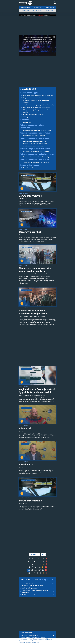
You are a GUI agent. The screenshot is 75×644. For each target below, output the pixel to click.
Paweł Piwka (26, 465)
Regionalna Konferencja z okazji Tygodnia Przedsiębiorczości (37, 391)
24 (32, 570)
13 (40, 564)
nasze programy (25, 7)
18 (35, 567)
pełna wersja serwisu (26, 633)
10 (32, 564)
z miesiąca (43, 580)
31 (32, 573)
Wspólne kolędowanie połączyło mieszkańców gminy (37, 105)
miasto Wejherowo (26, 248)
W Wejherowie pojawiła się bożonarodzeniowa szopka (35, 111)
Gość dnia (25, 120)
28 (37, 558)
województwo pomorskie (28, 175)
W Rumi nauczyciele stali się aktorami (34, 136)
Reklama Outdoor (37, 10)
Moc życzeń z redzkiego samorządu (34, 146)
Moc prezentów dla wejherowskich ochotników (35, 107)
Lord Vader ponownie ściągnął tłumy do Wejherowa (36, 95)
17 (32, 567)
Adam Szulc (25, 428)
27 (35, 558)
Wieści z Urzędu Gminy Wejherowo (35, 149)
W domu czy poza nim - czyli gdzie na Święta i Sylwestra (34, 101)
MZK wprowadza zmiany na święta (31, 117)
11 (35, 564)
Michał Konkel (27, 122)
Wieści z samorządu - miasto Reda (35, 138)
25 (29, 558)
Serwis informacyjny (29, 93)
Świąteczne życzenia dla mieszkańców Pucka (36, 162)
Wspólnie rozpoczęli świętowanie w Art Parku (36, 152)
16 (29, 567)
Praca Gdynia (25, 10)
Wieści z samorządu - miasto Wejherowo (32, 126)
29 (40, 558)
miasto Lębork (25, 444)
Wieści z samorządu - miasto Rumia (35, 133)
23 (29, 570)
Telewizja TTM (36, 637)
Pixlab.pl (43, 637)
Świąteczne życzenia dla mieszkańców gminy (36, 157)
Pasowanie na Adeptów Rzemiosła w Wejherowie (33, 312)
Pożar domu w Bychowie (28, 168)
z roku (51, 580)
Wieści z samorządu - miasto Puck (35, 160)
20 (40, 567)
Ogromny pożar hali (30, 232)
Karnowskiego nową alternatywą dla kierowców (37, 130)
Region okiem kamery (30, 165)
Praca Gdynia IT (50, 10)
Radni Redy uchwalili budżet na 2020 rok (35, 141)
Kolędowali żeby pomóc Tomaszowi (31, 115)
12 (37, 564)
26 (32, 558)
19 (37, 567)
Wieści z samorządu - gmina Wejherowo (37, 154)
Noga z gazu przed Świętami (29, 98)
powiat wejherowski (27, 211)
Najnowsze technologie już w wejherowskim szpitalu (35, 270)
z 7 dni (35, 580)
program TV (38, 7)
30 (43, 558)
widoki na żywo (50, 7)
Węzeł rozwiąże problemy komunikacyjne (35, 144)
